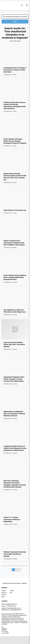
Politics (4, 591)
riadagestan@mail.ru (11, 604)
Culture (12, 591)
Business (4, 593)
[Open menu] (27, 5)
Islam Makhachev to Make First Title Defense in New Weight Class (15, 311)
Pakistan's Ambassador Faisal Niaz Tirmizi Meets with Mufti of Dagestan (15, 554)
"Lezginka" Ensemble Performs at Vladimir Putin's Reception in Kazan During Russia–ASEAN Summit (15, 448)
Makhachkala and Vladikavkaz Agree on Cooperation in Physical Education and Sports (14, 414)
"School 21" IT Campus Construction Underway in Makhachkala (12, 519)
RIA (11, 593)
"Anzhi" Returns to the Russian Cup (15, 210)
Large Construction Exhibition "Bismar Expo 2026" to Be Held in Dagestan (14, 344)
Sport (3, 597)
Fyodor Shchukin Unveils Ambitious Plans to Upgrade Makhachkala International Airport (15, 277)
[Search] (22, 5)
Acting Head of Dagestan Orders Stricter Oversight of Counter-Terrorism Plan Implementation (14, 379)
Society (4, 595)
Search (15, 22)
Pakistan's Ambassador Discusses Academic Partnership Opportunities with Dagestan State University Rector (15, 105)
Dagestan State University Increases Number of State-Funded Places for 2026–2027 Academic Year (15, 177)
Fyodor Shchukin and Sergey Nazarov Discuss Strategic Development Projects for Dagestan (15, 141)
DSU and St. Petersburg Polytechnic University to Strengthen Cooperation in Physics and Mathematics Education (15, 484)
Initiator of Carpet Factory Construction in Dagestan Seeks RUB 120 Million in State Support (14, 243)
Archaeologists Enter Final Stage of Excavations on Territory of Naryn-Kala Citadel (15, 70)
